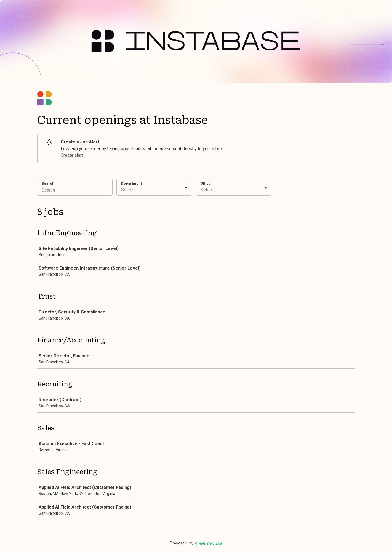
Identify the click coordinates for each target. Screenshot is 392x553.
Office (206, 183)
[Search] (75, 191)
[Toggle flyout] (186, 188)
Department (131, 183)
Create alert (72, 155)
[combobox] (122, 190)
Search (48, 183)
